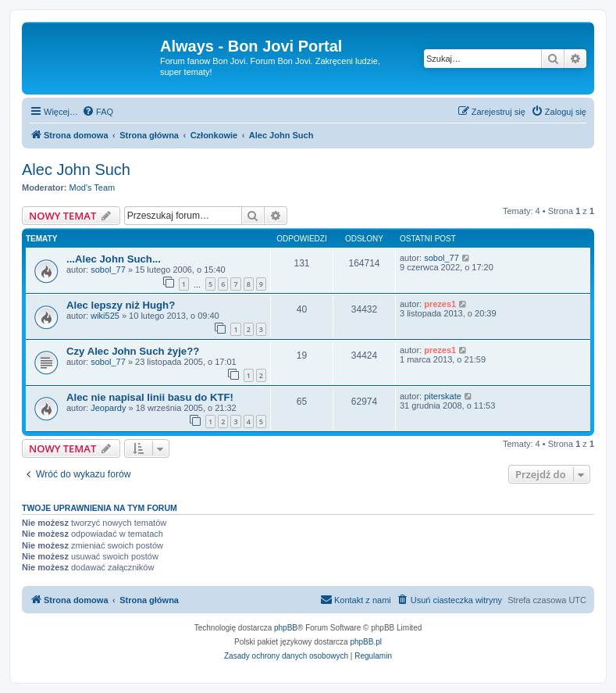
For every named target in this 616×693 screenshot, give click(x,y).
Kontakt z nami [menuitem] (356, 599)
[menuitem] (98, 112)
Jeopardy (108, 408)
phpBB (286, 628)
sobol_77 (108, 270)
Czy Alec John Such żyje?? (133, 351)
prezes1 (440, 304)
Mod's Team (93, 188)
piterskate (443, 396)
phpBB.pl (366, 642)
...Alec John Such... (114, 259)
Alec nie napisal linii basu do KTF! (150, 397)
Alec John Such (76, 170)
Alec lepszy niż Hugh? (121, 305)
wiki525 (105, 316)
